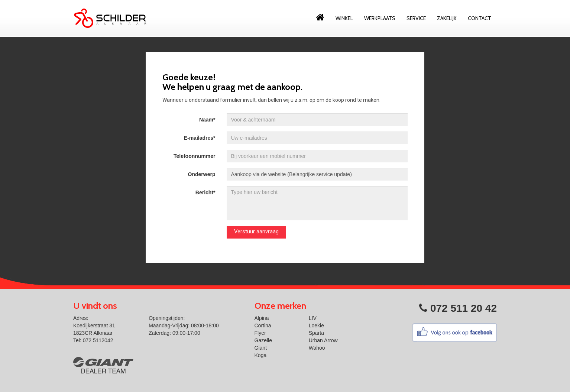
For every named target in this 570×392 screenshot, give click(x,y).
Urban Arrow (323, 340)
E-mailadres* (200, 138)
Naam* (207, 120)
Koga (261, 355)
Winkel (344, 18)
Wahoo (317, 348)
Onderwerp (202, 174)
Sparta (316, 333)
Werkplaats (380, 18)
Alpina (262, 318)
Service (416, 18)
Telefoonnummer (195, 156)
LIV (313, 318)
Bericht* (205, 192)
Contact (480, 18)
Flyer (260, 333)
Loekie (316, 325)
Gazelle (263, 340)
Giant (261, 348)
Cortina (263, 325)
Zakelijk (447, 18)
